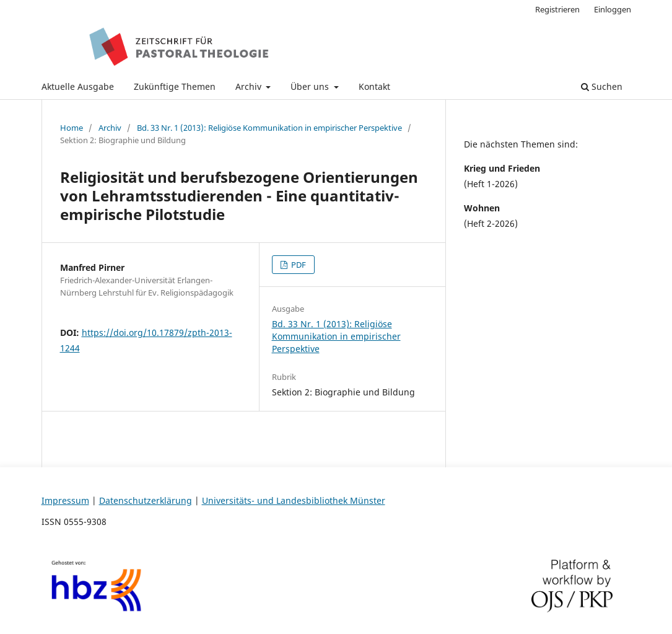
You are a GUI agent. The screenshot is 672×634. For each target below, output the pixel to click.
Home (72, 128)
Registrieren (557, 9)
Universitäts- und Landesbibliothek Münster (294, 500)
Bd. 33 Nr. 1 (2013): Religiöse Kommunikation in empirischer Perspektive (269, 128)
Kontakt (374, 86)
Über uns (311, 86)
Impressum (65, 500)
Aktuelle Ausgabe (78, 86)
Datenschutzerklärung (146, 500)
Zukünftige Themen (175, 86)
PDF (298, 265)
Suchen (602, 86)
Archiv (250, 86)
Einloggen (613, 9)
